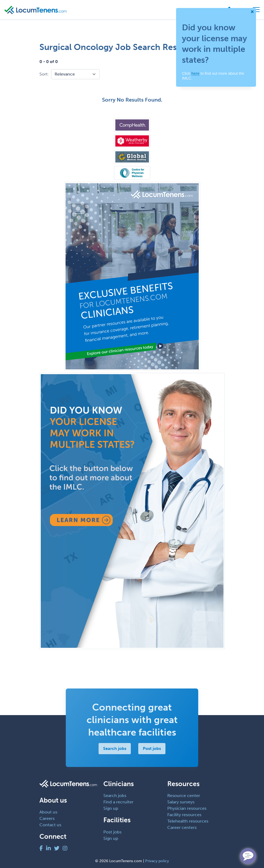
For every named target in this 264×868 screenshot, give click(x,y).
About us (48, 812)
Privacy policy (157, 861)
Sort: (44, 74)
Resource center (184, 796)
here (195, 73)
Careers (47, 818)
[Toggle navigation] (256, 10)
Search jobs (115, 748)
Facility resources (184, 815)
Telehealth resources (188, 821)
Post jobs (152, 748)
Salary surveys (181, 802)
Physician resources (187, 808)
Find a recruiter (118, 802)
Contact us (50, 825)
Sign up (111, 808)
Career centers (182, 827)
